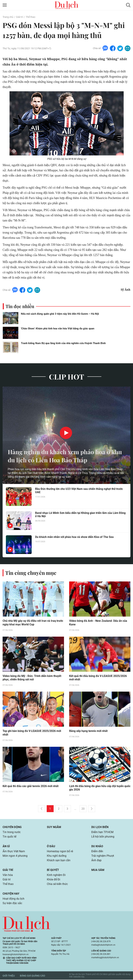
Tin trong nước (12, 832)
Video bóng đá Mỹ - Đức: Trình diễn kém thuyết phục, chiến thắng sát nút (32, 678)
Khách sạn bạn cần (59, 861)
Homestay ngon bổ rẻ (60, 852)
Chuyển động (12, 827)
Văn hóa (8, 875)
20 (83, 809)
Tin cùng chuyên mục (31, 573)
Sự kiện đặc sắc (12, 903)
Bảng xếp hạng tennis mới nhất (88, 731)
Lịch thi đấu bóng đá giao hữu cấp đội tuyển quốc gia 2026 (100, 788)
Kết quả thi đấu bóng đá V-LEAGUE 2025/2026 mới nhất (98, 678)
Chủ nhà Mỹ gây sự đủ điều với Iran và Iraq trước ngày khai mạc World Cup (33, 623)
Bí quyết (53, 870)
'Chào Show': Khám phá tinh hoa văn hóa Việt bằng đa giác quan (58, 329)
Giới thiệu (9, 976)
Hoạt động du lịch (13, 899)
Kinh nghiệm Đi (56, 875)
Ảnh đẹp (96, 861)
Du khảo (97, 847)
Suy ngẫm (54, 827)
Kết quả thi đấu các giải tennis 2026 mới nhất (31, 786)
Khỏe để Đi (54, 880)
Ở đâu (51, 847)
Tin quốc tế (9, 837)
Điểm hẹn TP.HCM (102, 832)
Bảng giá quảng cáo (33, 976)
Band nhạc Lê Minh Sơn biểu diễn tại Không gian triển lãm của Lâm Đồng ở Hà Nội (80, 515)
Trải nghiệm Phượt (103, 856)
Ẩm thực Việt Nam (14, 852)
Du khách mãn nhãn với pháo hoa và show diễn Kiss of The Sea (74, 537)
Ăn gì (6, 847)
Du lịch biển (100, 827)
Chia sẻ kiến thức (57, 884)
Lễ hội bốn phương (103, 837)
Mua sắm (98, 870)
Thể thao (31, 17)
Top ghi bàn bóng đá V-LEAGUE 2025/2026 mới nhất (32, 733)
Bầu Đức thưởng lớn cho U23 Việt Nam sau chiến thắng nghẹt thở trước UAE (79, 491)
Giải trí (20, 17)
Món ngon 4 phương (15, 856)
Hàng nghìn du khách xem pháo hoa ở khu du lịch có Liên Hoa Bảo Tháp (61, 456)
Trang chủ (8, 17)
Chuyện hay (11, 894)
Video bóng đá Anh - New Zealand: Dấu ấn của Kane (98, 623)
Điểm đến (97, 852)
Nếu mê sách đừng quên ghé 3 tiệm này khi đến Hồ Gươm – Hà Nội (60, 314)
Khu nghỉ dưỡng (57, 856)
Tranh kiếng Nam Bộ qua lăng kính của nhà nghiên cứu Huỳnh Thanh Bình (63, 343)
